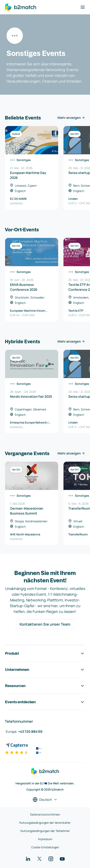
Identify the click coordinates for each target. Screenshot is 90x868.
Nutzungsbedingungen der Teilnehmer (45, 831)
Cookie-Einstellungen (45, 847)
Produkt (45, 653)
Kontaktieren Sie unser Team (45, 624)
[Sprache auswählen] (45, 800)
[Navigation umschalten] (83, 7)
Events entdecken (45, 702)
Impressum (45, 839)
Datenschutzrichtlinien (45, 814)
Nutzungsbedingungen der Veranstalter (45, 823)
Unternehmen (45, 670)
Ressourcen (45, 686)
